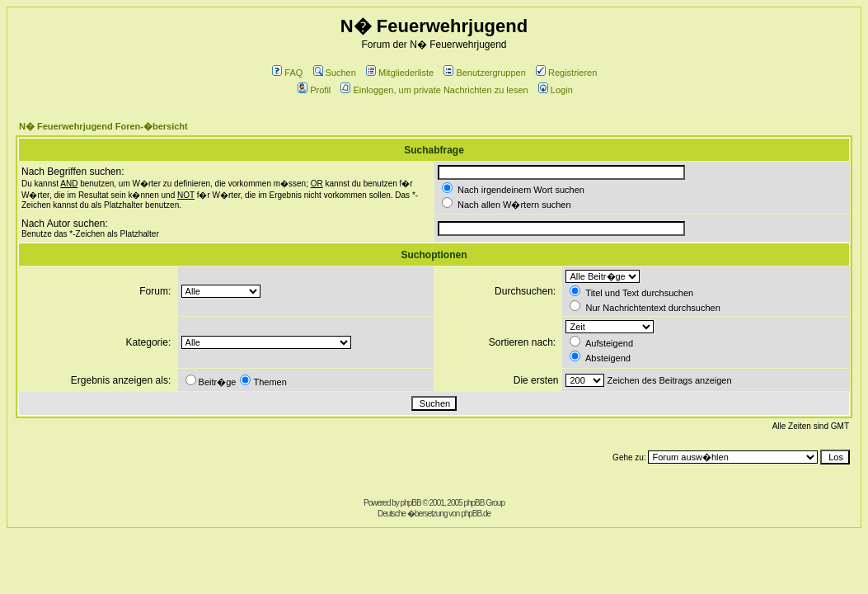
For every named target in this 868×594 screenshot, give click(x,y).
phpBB (411, 503)
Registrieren (566, 73)
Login (556, 90)
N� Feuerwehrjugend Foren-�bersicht (103, 126)
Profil (314, 90)
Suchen (335, 73)
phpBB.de (476, 514)
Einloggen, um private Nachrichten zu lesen (434, 90)
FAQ (287, 73)
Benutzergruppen (484, 73)
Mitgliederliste (400, 73)
